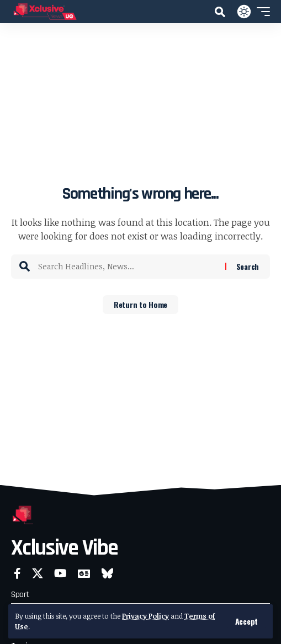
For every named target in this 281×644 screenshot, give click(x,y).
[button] (246, 621)
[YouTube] (60, 573)
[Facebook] (17, 573)
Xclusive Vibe (64, 548)
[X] (38, 573)
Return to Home (140, 304)
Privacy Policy (145, 616)
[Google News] (84, 573)
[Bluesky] (107, 573)
